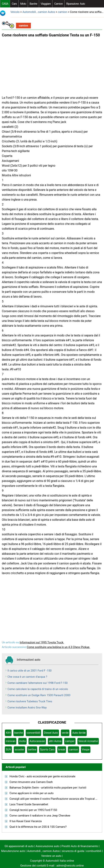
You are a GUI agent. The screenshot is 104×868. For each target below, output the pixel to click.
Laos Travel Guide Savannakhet (29, 804)
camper (70, 741)
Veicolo (15, 12)
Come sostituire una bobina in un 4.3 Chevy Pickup (58, 647)
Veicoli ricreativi (88, 741)
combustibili (94, 851)
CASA (5, 4)
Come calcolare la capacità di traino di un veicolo (38, 689)
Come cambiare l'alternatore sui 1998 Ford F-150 (38, 683)
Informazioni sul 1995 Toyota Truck (42, 642)
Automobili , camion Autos (39, 12)
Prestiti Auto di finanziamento (80, 846)
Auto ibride (79, 733)
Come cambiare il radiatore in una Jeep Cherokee (40, 816)
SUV (8, 750)
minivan (11, 741)
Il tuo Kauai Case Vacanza (26, 821)
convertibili (33, 733)
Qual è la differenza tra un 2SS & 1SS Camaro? (38, 827)
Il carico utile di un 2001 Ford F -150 (29, 671)
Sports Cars (47, 750)
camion (58, 4)
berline (32, 750)
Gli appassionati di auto (19, 846)
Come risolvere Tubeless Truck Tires (30, 701)
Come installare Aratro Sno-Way (27, 708)
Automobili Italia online (60, 861)
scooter (19, 750)
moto (23, 4)
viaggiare (46, 4)
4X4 (8, 733)
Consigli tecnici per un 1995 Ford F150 (33, 810)
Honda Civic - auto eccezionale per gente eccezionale (42, 776)
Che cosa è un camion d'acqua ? (27, 677)
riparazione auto (76, 4)
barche (33, 4)
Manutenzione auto (13, 851)
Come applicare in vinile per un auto (32, 793)
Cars (14, 4)
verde (65, 733)
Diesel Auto (51, 733)
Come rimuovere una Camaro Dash (31, 782)
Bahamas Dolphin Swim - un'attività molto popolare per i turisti (48, 788)
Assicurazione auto (48, 846)
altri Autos (55, 741)
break (62, 750)
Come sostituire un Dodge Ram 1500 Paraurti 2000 (39, 695)
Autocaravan (37, 741)
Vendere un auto (51, 856)
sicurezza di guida (73, 851)
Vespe (86, 750)
